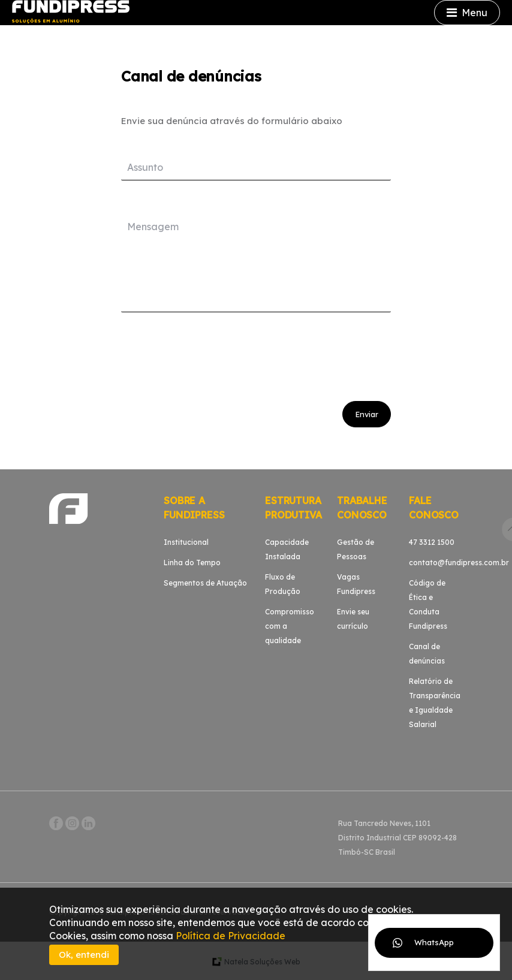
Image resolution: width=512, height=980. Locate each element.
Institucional (186, 542)
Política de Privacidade (231, 936)
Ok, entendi (84, 955)
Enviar (367, 414)
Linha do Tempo (192, 563)
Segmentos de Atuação (205, 583)
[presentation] (212, 354)
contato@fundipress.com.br (459, 563)
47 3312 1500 (432, 542)
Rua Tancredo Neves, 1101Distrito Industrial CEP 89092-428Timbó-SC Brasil (397, 838)
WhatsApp (434, 942)
